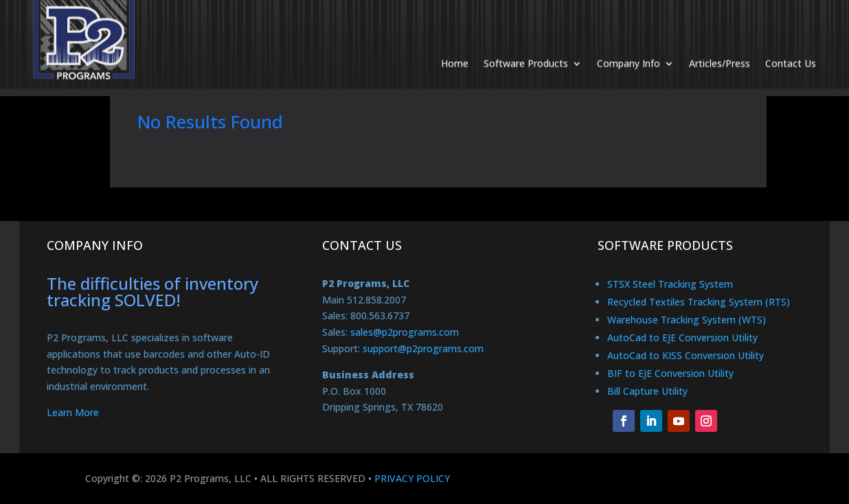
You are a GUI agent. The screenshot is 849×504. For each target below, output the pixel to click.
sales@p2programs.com (405, 332)
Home (455, 49)
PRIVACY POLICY (412, 478)
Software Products (526, 49)
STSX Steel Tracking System (670, 284)
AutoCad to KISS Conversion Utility (686, 355)
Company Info (629, 49)
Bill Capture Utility (647, 391)
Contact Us (791, 49)
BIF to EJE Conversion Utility (670, 373)
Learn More (73, 412)
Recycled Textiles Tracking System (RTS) (699, 302)
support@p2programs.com (423, 348)
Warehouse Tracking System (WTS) (687, 320)
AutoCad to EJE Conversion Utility (682, 337)
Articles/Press (720, 49)
